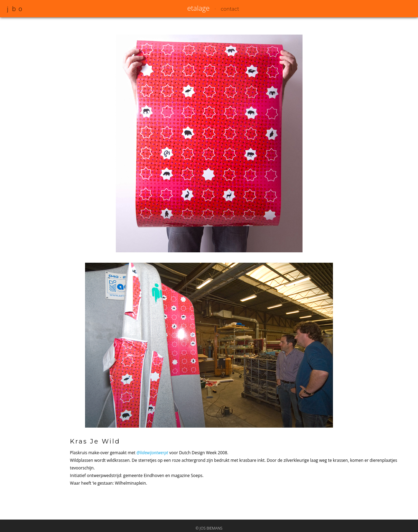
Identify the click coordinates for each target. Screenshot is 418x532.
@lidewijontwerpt (152, 453)
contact (230, 9)
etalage (198, 8)
